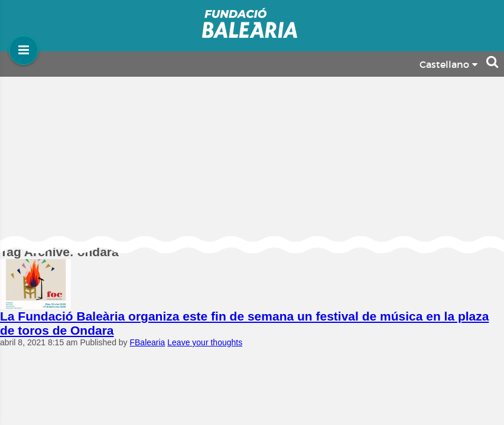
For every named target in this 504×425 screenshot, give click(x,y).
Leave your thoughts (205, 342)
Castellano (448, 65)
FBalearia (147, 342)
